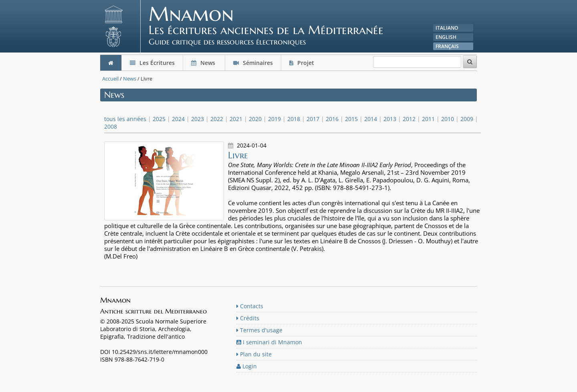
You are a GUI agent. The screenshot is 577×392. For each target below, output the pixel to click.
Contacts (250, 306)
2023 (198, 119)
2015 (351, 119)
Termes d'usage (259, 330)
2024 (178, 119)
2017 (313, 119)
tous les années (125, 119)
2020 (255, 119)
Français (447, 46)
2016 (332, 119)
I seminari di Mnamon (269, 342)
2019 (274, 119)
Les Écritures (152, 63)
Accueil (110, 79)
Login (247, 366)
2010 (448, 119)
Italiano (447, 28)
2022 (217, 119)
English (446, 37)
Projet (303, 63)
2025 (159, 119)
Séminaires (253, 63)
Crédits (248, 318)
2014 (371, 119)
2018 (294, 119)
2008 (111, 126)
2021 (236, 119)
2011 (428, 119)
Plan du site (254, 354)
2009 (467, 119)
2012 (409, 119)
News (204, 63)
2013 (390, 119)
